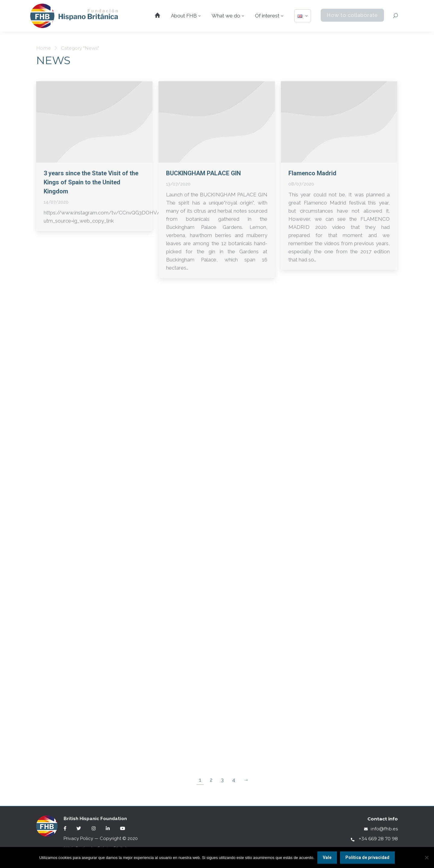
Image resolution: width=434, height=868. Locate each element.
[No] (426, 857)
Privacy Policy (78, 838)
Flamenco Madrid (312, 173)
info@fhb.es (381, 829)
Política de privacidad (367, 857)
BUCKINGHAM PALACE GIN (203, 173)
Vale (327, 857)
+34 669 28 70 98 (374, 839)
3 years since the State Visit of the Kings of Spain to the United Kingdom (91, 182)
